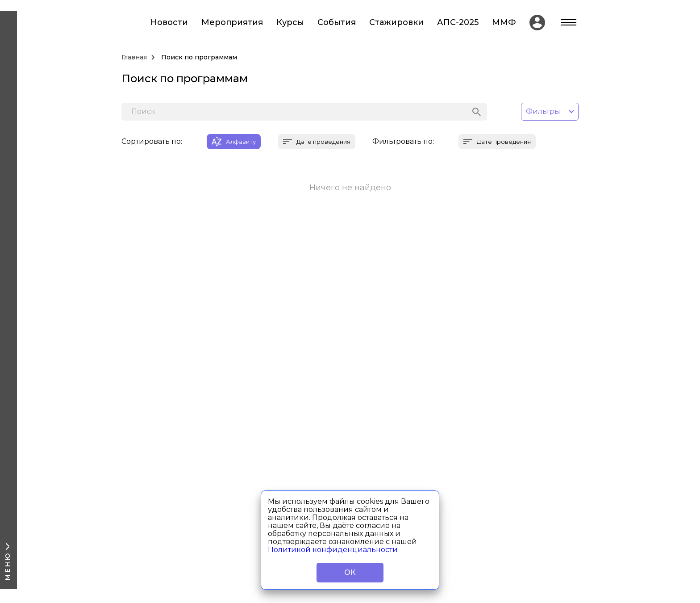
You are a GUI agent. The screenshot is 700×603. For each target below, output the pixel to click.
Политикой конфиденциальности (333, 550)
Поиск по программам (199, 57)
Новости (169, 23)
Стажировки (396, 23)
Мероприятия (232, 23)
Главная (134, 57)
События (337, 23)
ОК (350, 572)
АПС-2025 (458, 23)
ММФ (504, 23)
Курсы (290, 23)
